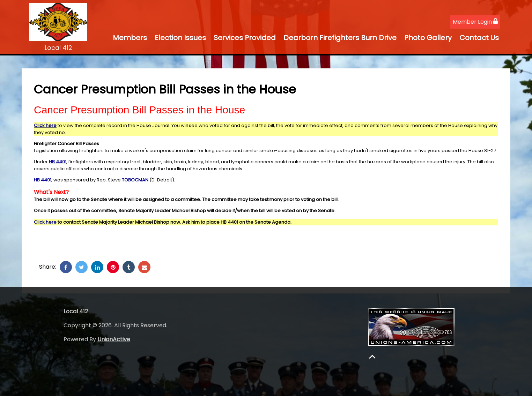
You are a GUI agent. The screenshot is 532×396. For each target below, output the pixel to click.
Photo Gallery (428, 38)
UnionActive (114, 339)
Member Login (475, 22)
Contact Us (479, 38)
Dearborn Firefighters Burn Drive (340, 38)
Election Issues (180, 38)
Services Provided (245, 38)
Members (130, 38)
